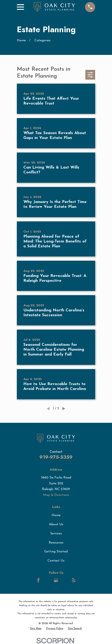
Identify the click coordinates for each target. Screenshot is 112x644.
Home (56, 515)
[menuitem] (36, 629)
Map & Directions (56, 495)
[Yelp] (74, 580)
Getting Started (56, 552)
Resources (56, 543)
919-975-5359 (56, 457)
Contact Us (56, 561)
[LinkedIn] (47, 580)
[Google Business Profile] (56, 580)
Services (56, 534)
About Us (56, 524)
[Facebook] (38, 580)
